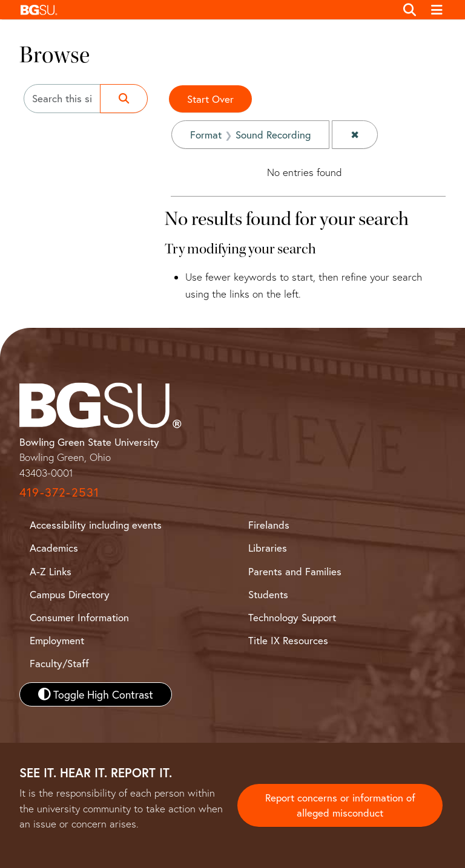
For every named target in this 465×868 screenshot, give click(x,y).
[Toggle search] (410, 10)
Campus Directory (70, 594)
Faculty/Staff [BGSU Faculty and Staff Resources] (59, 663)
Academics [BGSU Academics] (54, 548)
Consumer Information (79, 617)
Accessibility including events (96, 525)
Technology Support (292, 617)
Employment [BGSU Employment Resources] (57, 640)
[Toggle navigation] (437, 10)
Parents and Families (295, 571)
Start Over (210, 99)
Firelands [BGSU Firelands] (269, 525)
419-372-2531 (59, 492)
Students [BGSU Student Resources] (268, 594)
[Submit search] (124, 99)
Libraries (268, 548)
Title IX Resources (288, 640)
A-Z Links (51, 571)
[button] (205, 10)
